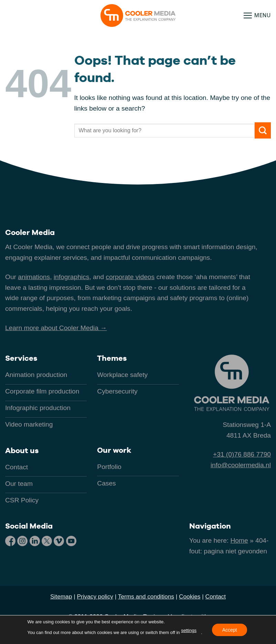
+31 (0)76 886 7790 (242, 454)
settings (189, 630)
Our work (114, 450)
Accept (230, 630)
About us (22, 450)
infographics (71, 277)
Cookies (190, 596)
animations (34, 277)
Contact (215, 596)
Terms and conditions (146, 596)
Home (239, 540)
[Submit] (263, 130)
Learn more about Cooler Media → (56, 328)
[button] (257, 15)
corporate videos (130, 277)
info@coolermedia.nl (241, 465)
